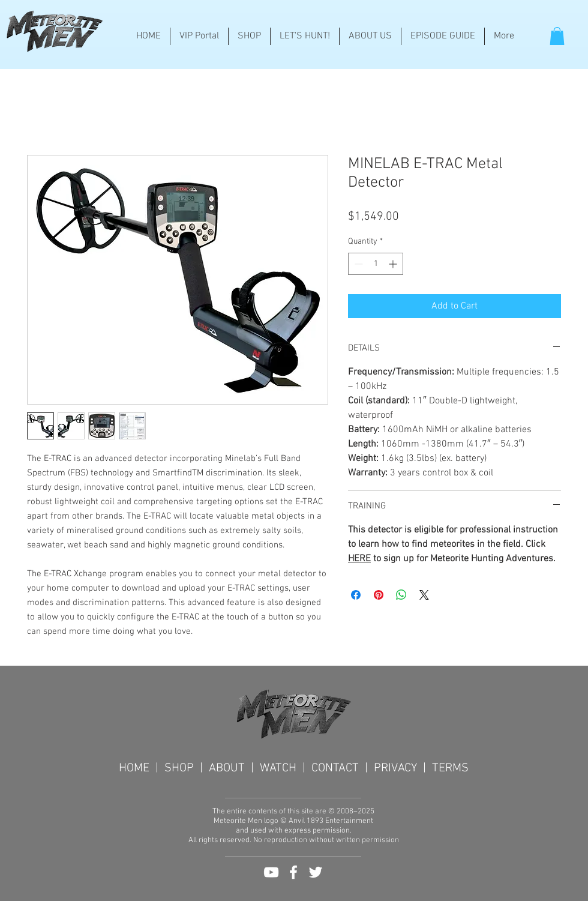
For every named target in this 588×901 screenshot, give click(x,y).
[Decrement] (357, 264)
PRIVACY (395, 768)
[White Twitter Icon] (316, 872)
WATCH (281, 768)
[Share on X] (424, 595)
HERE (359, 559)
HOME (137, 768)
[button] (557, 36)
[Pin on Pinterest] (379, 595)
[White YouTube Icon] (271, 872)
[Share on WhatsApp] (401, 595)
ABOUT (227, 768)
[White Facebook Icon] (293, 872)
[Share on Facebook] (356, 595)
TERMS (450, 768)
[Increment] (394, 264)
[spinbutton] (376, 264)
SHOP (182, 768)
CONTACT (335, 768)
